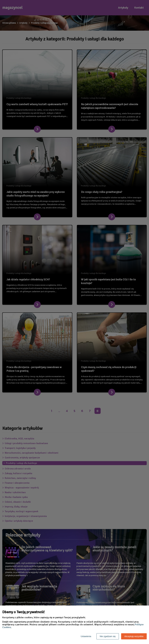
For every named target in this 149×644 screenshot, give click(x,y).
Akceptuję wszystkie (134, 636)
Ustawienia (86, 636)
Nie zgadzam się (108, 636)
